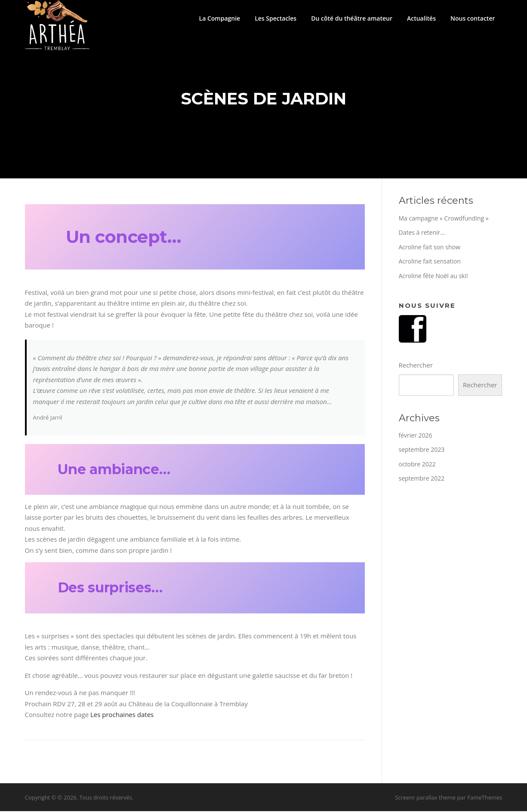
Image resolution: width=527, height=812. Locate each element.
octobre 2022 (417, 465)
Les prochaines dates (122, 716)
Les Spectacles (276, 18)
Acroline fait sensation (430, 262)
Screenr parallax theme (425, 798)
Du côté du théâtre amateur (352, 18)
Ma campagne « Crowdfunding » (444, 219)
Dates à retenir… (422, 234)
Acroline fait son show (430, 248)
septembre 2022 (422, 480)
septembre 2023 (422, 451)
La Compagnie (220, 18)
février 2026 (416, 436)
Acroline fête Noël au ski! (433, 277)
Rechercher (416, 366)
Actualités (421, 18)
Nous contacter (473, 18)
